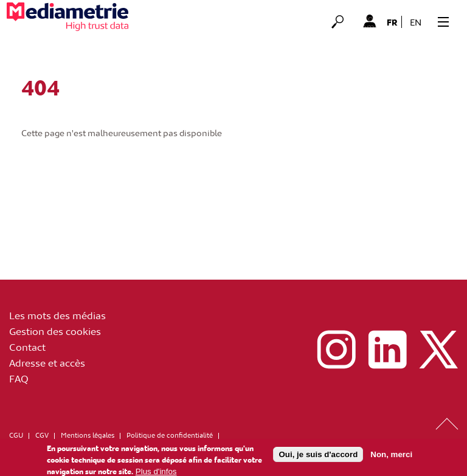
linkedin (387, 350)
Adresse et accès (47, 362)
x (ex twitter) (438, 350)
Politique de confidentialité (170, 435)
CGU (16, 435)
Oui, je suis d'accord (318, 457)
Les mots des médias (57, 315)
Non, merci (391, 457)
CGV (42, 435)
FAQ (19, 378)
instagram (336, 350)
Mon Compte (369, 21)
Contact (27, 347)
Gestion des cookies (55, 331)
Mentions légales (88, 435)
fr (392, 22)
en (416, 22)
